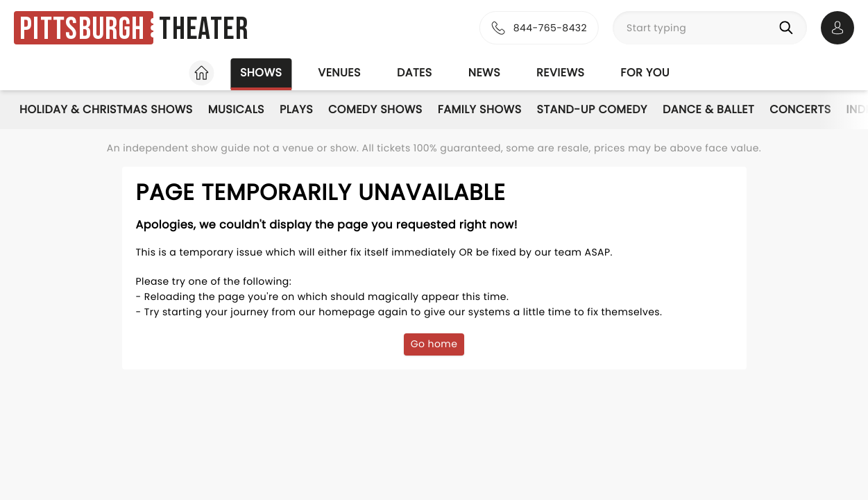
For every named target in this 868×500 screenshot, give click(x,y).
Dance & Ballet (708, 109)
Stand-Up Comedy (592, 109)
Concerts (800, 109)
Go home (434, 344)
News (484, 73)
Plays (296, 109)
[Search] (789, 28)
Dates (415, 73)
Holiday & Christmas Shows (106, 109)
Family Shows (480, 109)
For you (645, 73)
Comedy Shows (375, 109)
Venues (339, 73)
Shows (261, 73)
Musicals (236, 109)
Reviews (560, 73)
